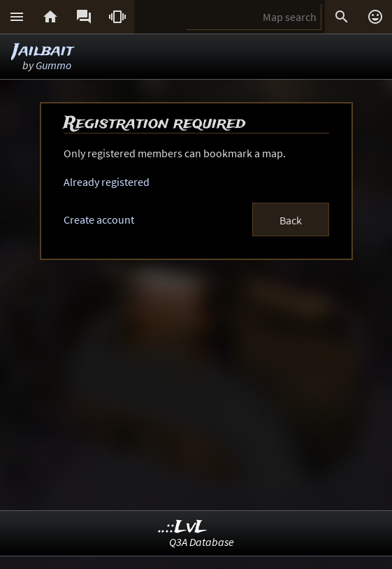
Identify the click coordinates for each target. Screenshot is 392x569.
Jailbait (43, 51)
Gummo (53, 65)
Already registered (107, 182)
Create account (99, 219)
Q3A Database (202, 542)
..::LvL (183, 527)
